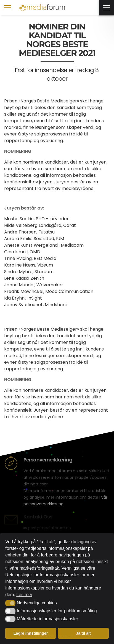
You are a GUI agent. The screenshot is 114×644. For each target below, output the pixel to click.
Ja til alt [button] (83, 633)
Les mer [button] (24, 595)
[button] (10, 603)
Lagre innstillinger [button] (31, 633)
